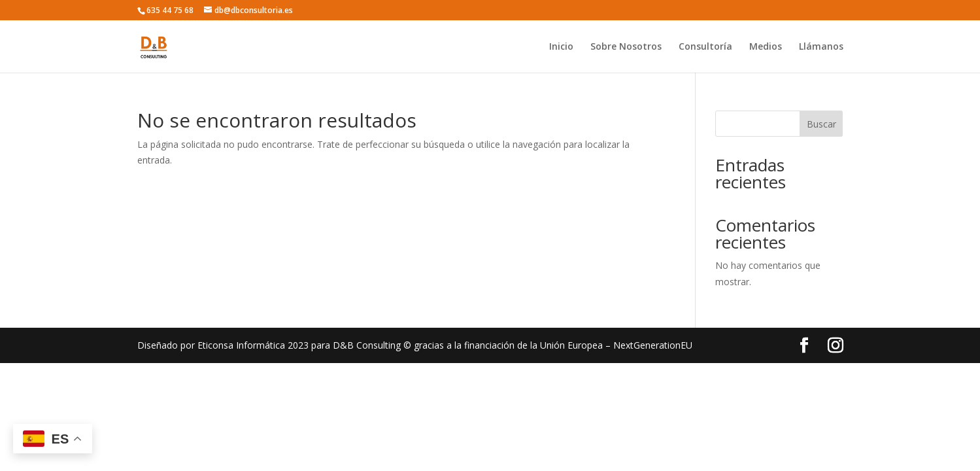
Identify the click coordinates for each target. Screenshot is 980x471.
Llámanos (821, 47)
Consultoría (705, 47)
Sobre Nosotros (626, 47)
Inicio (561, 47)
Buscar (821, 124)
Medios (766, 47)
